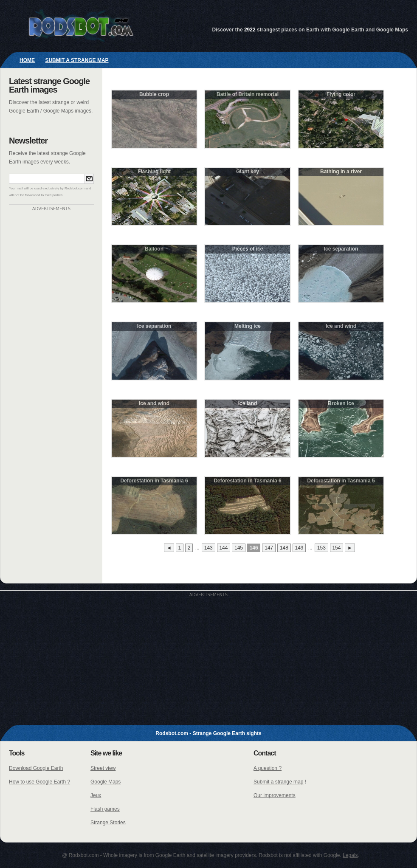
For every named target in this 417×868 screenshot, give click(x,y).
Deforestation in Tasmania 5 (341, 481)
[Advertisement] (51, 338)
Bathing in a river (341, 172)
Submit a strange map (77, 60)
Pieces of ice (248, 249)
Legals (350, 855)
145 (239, 548)
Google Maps (106, 782)
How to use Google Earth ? (39, 782)
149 (299, 548)
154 (336, 548)
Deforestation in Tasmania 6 (154, 481)
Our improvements (275, 795)
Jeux (96, 795)
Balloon (154, 249)
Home (27, 60)
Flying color (341, 94)
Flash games (105, 809)
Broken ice (341, 403)
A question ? (268, 768)
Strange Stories (108, 823)
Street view (103, 768)
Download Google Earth (36, 768)
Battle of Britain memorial (248, 94)
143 (208, 548)
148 (284, 548)
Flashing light (154, 172)
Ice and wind (341, 326)
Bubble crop (154, 94)
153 (321, 548)
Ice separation (341, 249)
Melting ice (248, 326)
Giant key (248, 172)
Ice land (248, 403)
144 (223, 548)
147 (269, 548)
